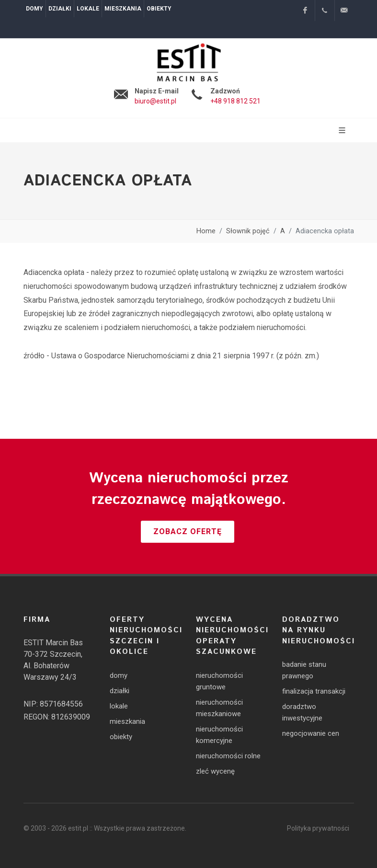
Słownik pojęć (248, 231)
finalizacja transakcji (314, 691)
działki (120, 691)
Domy (34, 9)
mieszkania (127, 721)
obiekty (121, 737)
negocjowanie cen (311, 733)
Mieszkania (123, 9)
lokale (119, 706)
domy (119, 675)
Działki (60, 9)
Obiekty (159, 9)
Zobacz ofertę (188, 531)
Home (206, 231)
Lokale (88, 9)
